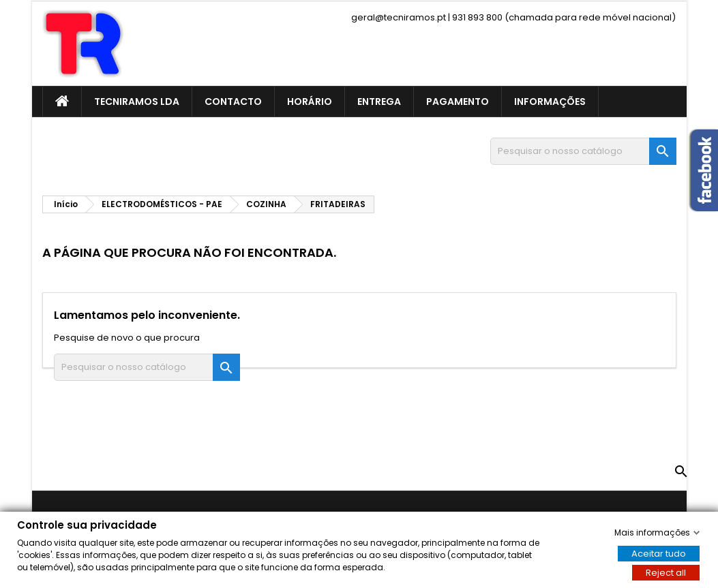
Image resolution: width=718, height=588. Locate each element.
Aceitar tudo (659, 553)
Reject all (666, 572)
